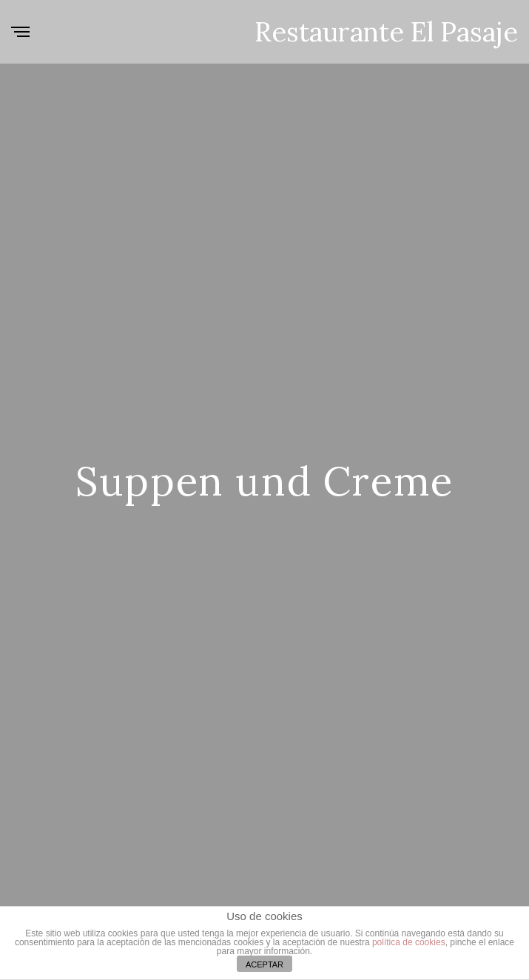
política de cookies (409, 942)
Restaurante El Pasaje (386, 32)
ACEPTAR (264, 964)
